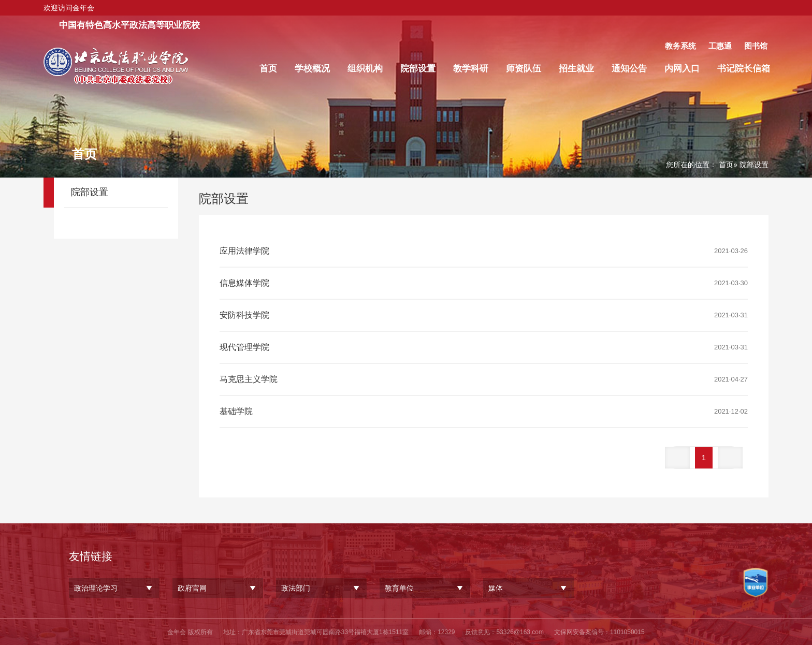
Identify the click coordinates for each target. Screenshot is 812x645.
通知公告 (629, 69)
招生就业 (576, 69)
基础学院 (236, 411)
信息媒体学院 (244, 283)
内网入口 (682, 69)
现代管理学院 (244, 347)
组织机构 (365, 69)
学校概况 (312, 69)
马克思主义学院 (249, 379)
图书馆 (756, 46)
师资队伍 (524, 69)
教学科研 (471, 69)
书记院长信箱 (744, 69)
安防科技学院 (244, 315)
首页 (268, 69)
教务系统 (680, 46)
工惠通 (720, 46)
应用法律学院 (244, 251)
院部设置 (418, 69)
